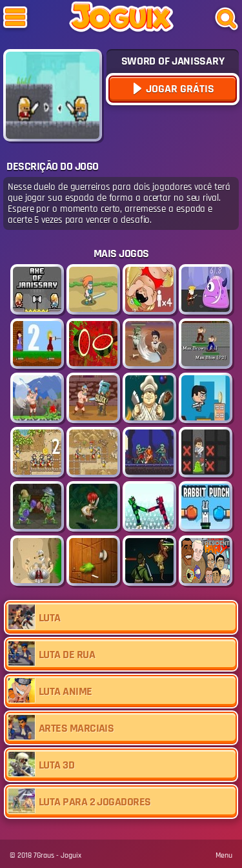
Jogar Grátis (179, 89)
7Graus (44, 855)
